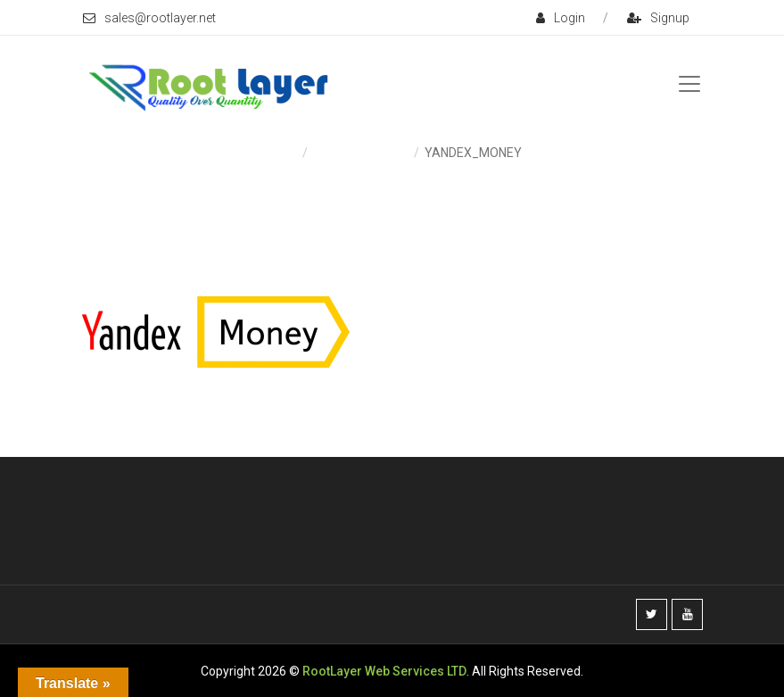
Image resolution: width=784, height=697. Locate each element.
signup (658, 18)
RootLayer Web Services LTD (384, 671)
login (561, 18)
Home (281, 153)
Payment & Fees (360, 153)
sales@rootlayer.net (149, 18)
